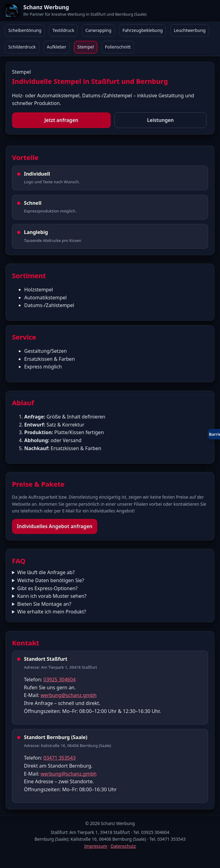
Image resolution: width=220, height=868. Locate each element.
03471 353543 (59, 758)
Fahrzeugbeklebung (143, 30)
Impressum (96, 846)
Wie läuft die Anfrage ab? (46, 572)
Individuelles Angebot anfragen (55, 526)
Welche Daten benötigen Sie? (51, 580)
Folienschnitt (118, 47)
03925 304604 (59, 679)
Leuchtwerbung (190, 30)
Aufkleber (57, 47)
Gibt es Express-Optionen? (47, 588)
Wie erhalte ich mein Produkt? (52, 612)
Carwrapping (98, 30)
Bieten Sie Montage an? (44, 604)
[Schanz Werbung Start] (110, 11)
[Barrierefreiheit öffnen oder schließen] (214, 434)
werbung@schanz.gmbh (68, 695)
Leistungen (160, 120)
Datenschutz (123, 846)
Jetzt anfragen (61, 120)
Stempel (86, 47)
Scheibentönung (25, 30)
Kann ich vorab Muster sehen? (52, 596)
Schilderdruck (22, 47)
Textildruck (63, 30)
